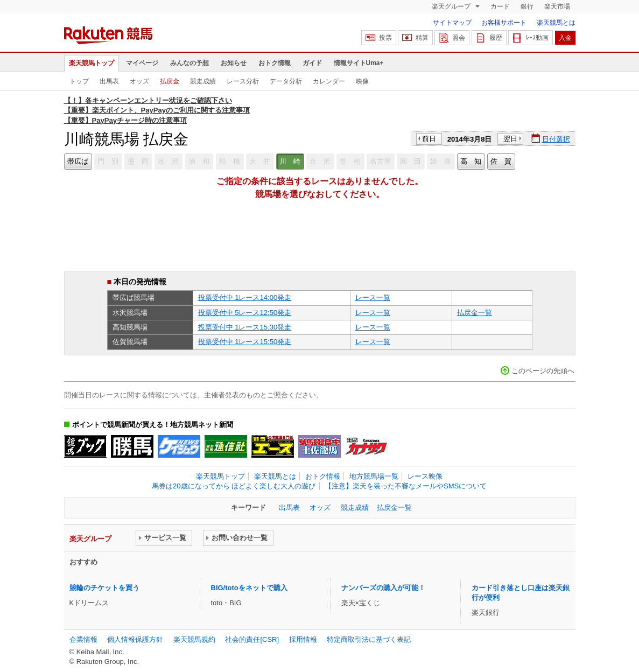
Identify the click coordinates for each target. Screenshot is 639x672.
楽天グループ (452, 6)
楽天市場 (557, 6)
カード (500, 6)
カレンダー (329, 81)
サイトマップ (452, 23)
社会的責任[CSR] (252, 639)
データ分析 (286, 81)
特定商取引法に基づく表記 (369, 639)
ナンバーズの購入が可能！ (383, 588)
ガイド (312, 63)
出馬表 (109, 81)
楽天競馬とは (556, 23)
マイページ (142, 63)
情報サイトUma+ (359, 63)
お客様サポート (504, 23)
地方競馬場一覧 (374, 476)
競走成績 (203, 81)
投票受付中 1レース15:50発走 (245, 342)
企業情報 (83, 639)
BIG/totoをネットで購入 (249, 588)
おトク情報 (275, 63)
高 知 (471, 161)
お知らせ (234, 63)
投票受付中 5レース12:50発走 (245, 313)
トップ (79, 81)
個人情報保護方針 (135, 639)
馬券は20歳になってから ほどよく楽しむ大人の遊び (234, 486)
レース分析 (243, 81)
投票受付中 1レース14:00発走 (245, 297)
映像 (362, 81)
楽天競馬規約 (194, 639)
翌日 (510, 139)
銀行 (527, 6)
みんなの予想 (189, 63)
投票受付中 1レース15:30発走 (245, 327)
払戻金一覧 (475, 313)
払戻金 (170, 81)
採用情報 (303, 639)
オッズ (139, 81)
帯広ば (78, 161)
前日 (429, 139)
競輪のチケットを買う (104, 588)
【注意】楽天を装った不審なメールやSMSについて (406, 486)
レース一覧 (373, 297)
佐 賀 (501, 161)
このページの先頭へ (543, 371)
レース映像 (425, 476)
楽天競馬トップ (92, 63)
